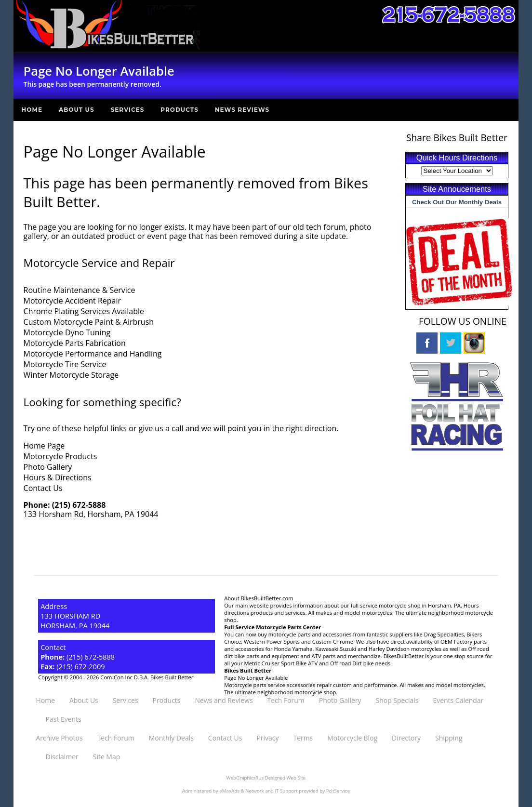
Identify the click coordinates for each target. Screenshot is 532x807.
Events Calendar (459, 700)
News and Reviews (224, 700)
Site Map (106, 757)
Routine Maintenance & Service (80, 290)
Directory (406, 738)
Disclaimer (62, 757)
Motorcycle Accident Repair (72, 301)
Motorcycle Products (60, 456)
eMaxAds (229, 791)
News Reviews (242, 110)
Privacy (267, 738)
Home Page (44, 446)
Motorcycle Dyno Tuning (67, 332)
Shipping (449, 738)
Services (128, 110)
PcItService (338, 791)
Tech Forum (286, 700)
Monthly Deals (171, 738)
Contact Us (43, 488)
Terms (303, 738)
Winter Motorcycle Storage (71, 375)
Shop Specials (397, 700)
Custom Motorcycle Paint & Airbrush (89, 322)
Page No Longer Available (256, 678)
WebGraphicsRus (245, 778)
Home (32, 110)
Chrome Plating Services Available (84, 311)
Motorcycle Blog (352, 738)
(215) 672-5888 (79, 505)
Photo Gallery (48, 467)
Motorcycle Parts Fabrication (75, 343)
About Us (77, 110)
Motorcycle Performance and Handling (93, 354)
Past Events (64, 719)
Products (180, 110)
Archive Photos (60, 738)
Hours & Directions (58, 477)
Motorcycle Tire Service (65, 364)
